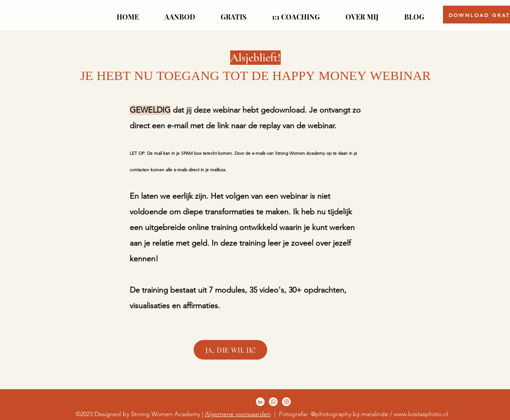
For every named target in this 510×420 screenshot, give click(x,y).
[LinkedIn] (286, 402)
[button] (180, 13)
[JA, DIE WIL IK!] (230, 350)
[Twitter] (273, 402)
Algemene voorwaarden (238, 414)
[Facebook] (260, 402)
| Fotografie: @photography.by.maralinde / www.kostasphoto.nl (359, 414)
